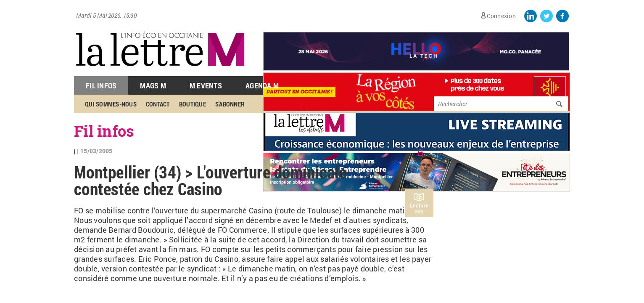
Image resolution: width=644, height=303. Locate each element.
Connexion (501, 16)
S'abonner (230, 104)
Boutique (193, 104)
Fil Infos (101, 85)
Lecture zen (419, 209)
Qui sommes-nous (111, 104)
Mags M (153, 85)
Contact (158, 104)
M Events (206, 85)
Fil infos (104, 131)
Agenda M (262, 85)
